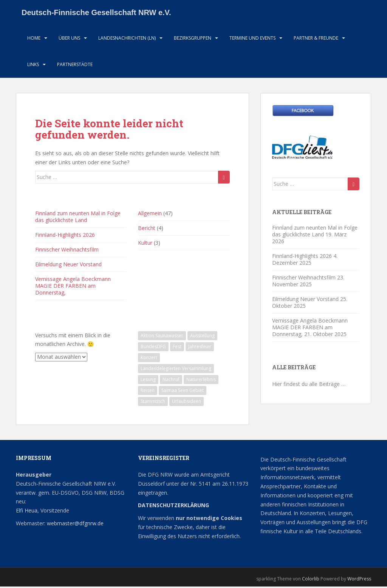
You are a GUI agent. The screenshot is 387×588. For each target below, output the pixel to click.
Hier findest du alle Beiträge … (309, 386)
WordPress (359, 580)
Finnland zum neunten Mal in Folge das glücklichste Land (78, 218)
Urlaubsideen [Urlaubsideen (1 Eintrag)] (187, 403)
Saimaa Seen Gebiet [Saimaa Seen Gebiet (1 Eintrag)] (183, 392)
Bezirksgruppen (193, 39)
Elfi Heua (27, 512)
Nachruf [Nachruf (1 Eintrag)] (171, 381)
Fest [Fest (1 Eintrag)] (177, 348)
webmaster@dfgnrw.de (75, 525)
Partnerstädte (75, 66)
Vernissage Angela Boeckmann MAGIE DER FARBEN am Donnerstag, (73, 288)
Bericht (147, 230)
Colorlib (311, 580)
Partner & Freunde (316, 39)
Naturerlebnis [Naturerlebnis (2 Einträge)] (201, 381)
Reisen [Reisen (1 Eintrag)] (148, 392)
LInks (33, 66)
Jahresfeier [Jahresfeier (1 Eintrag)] (200, 348)
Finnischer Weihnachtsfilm (67, 251)
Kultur (145, 245)
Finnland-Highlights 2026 (65, 237)
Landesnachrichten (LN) (127, 39)
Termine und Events (252, 39)
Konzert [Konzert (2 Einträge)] (149, 359)
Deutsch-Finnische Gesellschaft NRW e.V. (96, 13)
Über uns (69, 39)
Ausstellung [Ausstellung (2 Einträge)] (202, 337)
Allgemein (150, 215)
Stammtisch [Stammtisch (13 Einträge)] (153, 403)
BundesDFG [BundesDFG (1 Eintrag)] (153, 348)
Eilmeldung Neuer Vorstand (68, 266)
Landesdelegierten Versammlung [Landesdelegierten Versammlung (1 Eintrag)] (176, 370)
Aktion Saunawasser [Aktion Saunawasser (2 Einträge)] (162, 337)
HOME (34, 39)
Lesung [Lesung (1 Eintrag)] (148, 381)
